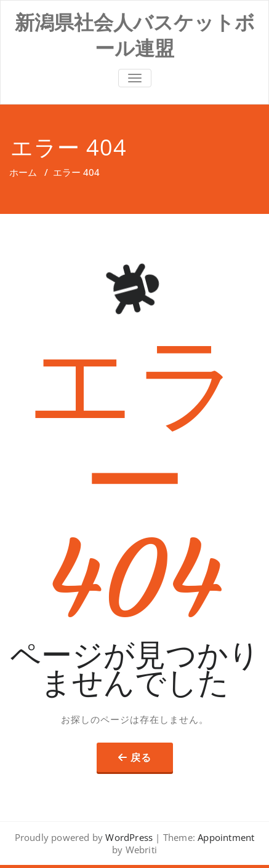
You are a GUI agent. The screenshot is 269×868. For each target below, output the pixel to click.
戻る (141, 757)
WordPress (129, 837)
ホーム (23, 172)
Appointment (225, 837)
